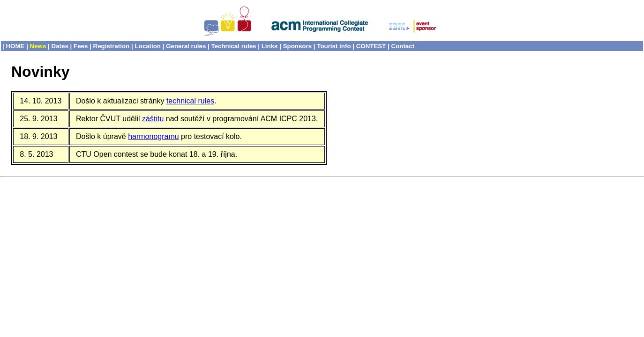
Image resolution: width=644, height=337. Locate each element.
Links (270, 46)
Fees (81, 46)
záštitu (153, 119)
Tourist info (334, 46)
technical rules (190, 101)
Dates (60, 46)
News (38, 46)
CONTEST (371, 46)
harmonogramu (154, 136)
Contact (403, 46)
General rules (186, 46)
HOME (15, 46)
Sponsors (297, 46)
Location (148, 46)
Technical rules (233, 46)
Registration (112, 46)
